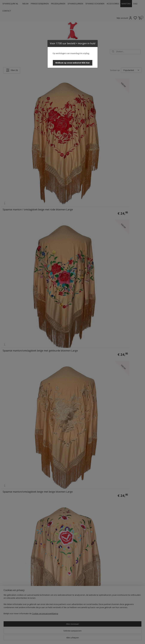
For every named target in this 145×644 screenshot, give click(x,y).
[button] (73, 63)
